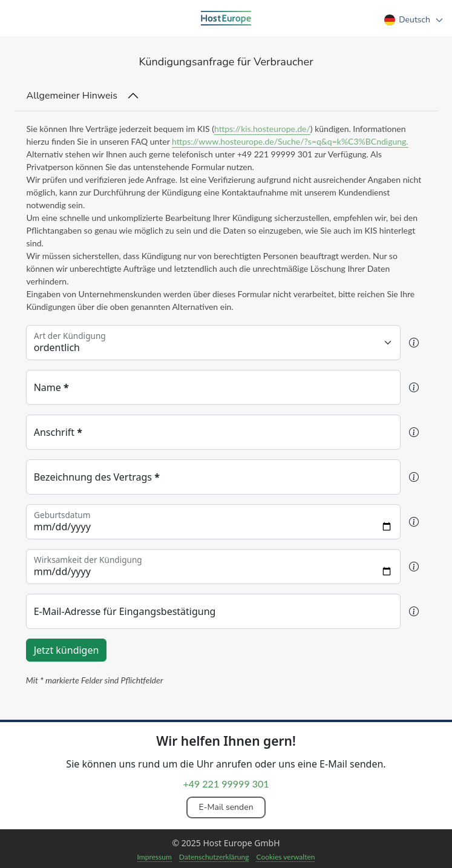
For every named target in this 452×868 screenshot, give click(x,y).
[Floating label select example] (213, 343)
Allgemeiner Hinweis (72, 96)
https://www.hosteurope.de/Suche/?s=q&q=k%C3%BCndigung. (290, 141)
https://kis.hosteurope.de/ (262, 129)
